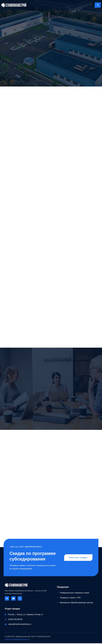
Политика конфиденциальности (17, 640)
